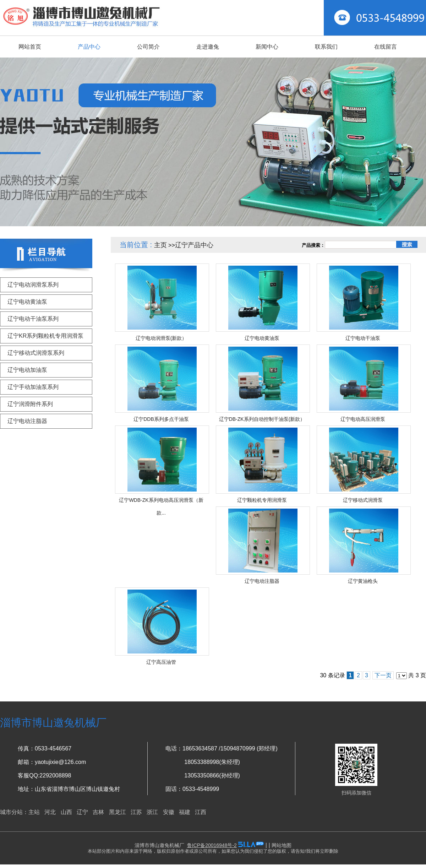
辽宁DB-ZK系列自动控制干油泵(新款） (262, 419)
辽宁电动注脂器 (262, 581)
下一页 (383, 675)
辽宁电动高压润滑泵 (363, 419)
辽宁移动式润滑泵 (363, 500)
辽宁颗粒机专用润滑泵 (262, 500)
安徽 (169, 812)
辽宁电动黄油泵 (262, 338)
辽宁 (82, 812)
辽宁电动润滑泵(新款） (161, 338)
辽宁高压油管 (161, 662)
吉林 (98, 812)
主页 (160, 245)
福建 (185, 812)
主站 (34, 812)
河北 (50, 812)
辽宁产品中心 (194, 245)
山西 (66, 812)
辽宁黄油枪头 (363, 581)
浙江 (152, 812)
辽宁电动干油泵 (363, 338)
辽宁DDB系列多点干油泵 (161, 419)
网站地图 (282, 845)
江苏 (136, 812)
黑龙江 (118, 812)
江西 (201, 812)
